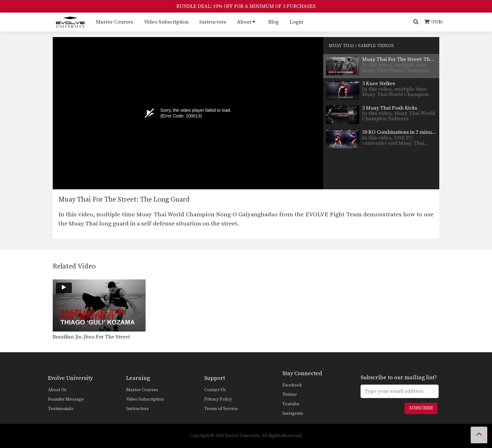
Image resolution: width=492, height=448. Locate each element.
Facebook (292, 385)
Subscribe (421, 408)
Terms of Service (221, 409)
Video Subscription (166, 22)
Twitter (290, 395)
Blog (274, 22)
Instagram (293, 413)
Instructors (213, 22)
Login (296, 22)
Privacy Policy (218, 399)
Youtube (291, 404)
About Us (57, 390)
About (244, 22)
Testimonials (61, 409)
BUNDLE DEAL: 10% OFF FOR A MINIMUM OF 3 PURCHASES (246, 6)
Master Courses (115, 22)
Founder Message (66, 399)
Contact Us (215, 390)
